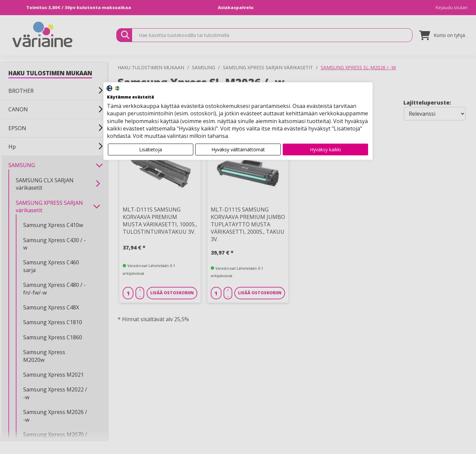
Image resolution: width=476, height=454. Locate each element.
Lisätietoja (151, 149)
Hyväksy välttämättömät (238, 149)
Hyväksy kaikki (325, 149)
